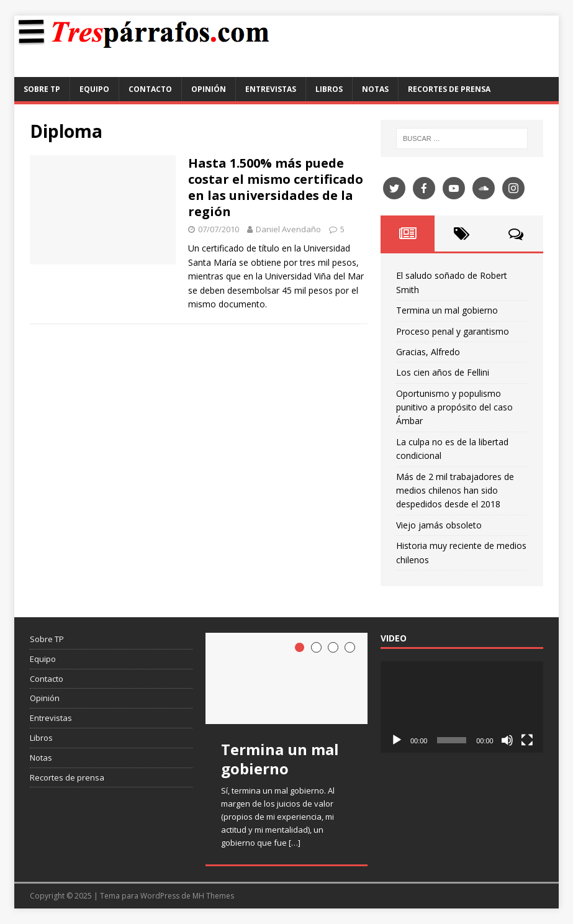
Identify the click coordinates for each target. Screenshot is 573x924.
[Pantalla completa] (527, 740)
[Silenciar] (507, 740)
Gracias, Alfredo (428, 352)
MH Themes (213, 896)
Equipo (94, 89)
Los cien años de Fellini (443, 372)
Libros (329, 89)
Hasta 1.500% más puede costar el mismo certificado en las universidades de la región (276, 187)
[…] (295, 843)
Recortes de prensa (449, 89)
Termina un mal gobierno (447, 310)
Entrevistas (271, 89)
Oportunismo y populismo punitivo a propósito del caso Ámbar (454, 407)
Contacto (150, 89)
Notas (375, 89)
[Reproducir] (397, 740)
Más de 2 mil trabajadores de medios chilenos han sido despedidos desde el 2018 (455, 491)
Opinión (209, 89)
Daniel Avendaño (288, 229)
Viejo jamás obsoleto (439, 525)
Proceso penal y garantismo (453, 331)
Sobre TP (42, 89)
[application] (462, 707)
